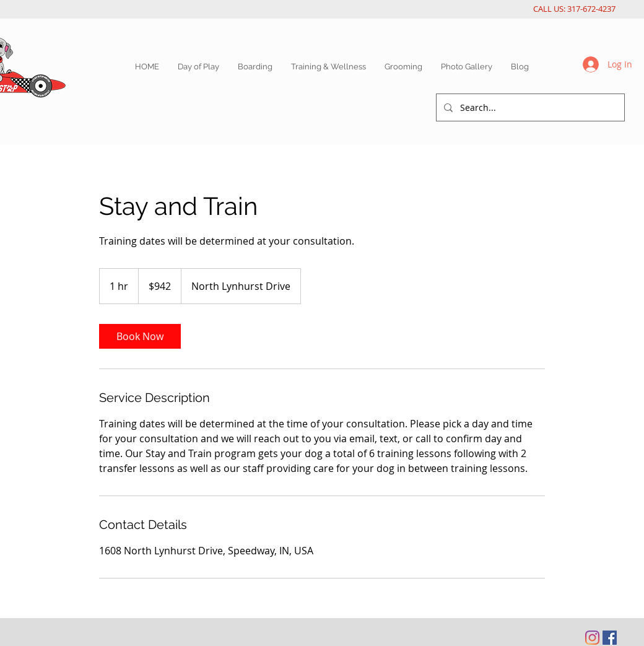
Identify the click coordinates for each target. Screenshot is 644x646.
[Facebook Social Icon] (610, 638)
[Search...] (529, 107)
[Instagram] (592, 638)
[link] (140, 336)
